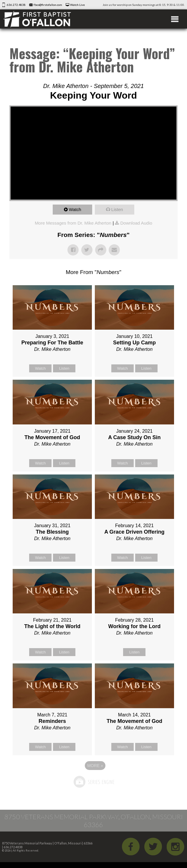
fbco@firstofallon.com (48, 5)
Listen (117, 209)
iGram (176, 847)
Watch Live (77, 5)
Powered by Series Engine (94, 782)
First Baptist (37, 19)
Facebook (131, 847)
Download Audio (136, 223)
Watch (75, 209)
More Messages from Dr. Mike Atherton (73, 223)
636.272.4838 (16, 5)
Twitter (153, 847)
